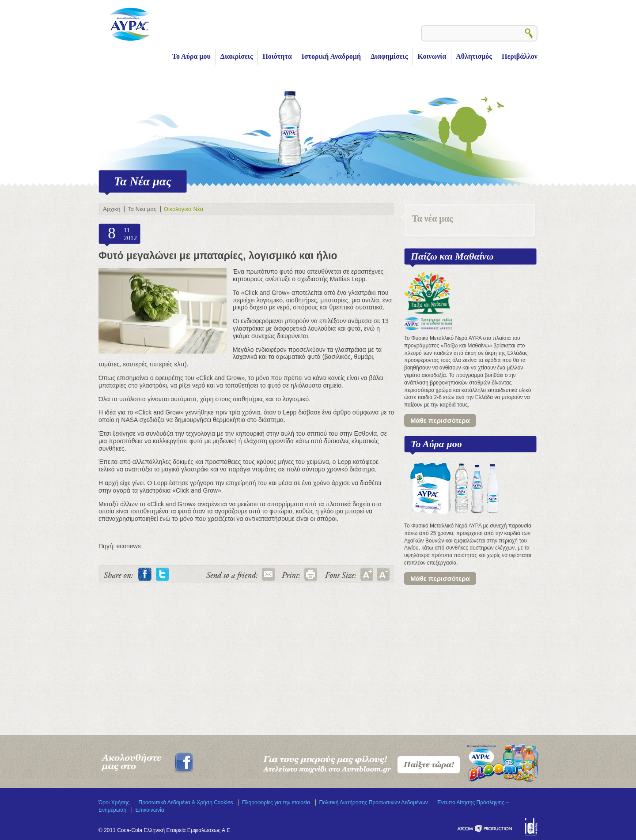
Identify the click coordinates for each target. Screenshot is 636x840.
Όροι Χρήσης (114, 802)
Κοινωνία (432, 56)
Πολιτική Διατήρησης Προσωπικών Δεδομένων (374, 802)
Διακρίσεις (237, 56)
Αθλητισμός (474, 56)
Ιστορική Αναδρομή (331, 56)
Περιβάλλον (520, 56)
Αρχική (112, 209)
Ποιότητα (277, 56)
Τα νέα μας (432, 218)
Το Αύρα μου (191, 56)
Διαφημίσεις (389, 56)
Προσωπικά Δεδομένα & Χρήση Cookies (186, 802)
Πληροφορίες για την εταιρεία (276, 802)
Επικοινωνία (150, 810)
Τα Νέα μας (142, 209)
